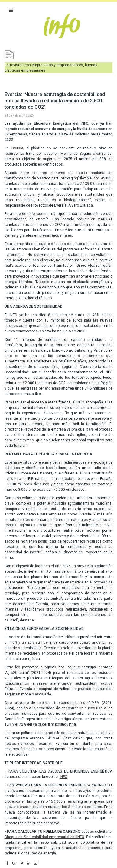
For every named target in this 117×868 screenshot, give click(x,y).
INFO (63, 777)
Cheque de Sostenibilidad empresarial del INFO (44, 837)
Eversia (17, 148)
